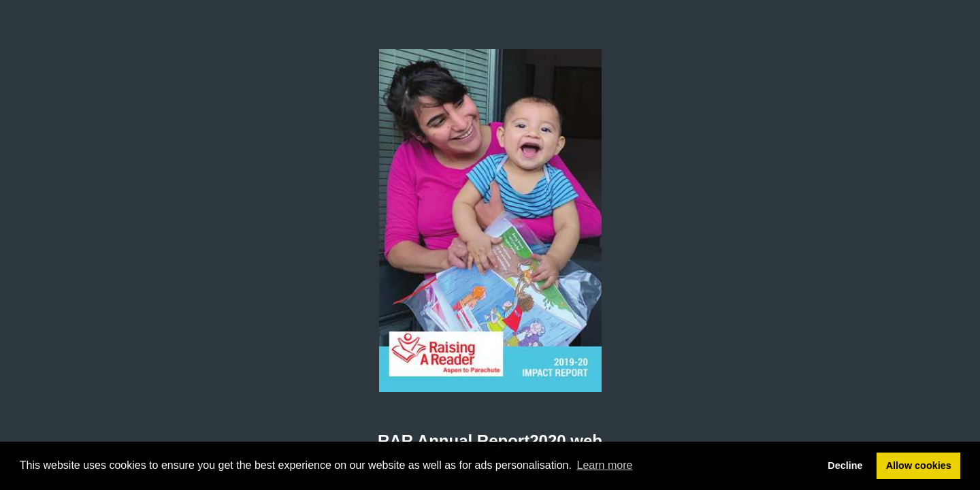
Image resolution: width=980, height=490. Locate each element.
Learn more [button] (605, 465)
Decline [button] (845, 465)
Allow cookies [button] (919, 465)
